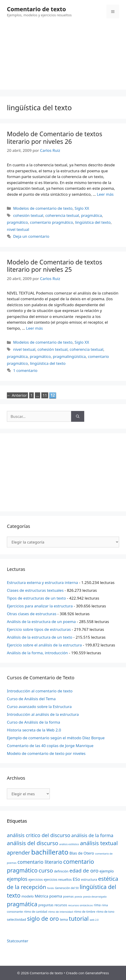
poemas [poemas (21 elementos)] (68, 896)
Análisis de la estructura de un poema (41, 622)
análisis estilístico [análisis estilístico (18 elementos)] (69, 844)
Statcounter (18, 941)
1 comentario (25, 370)
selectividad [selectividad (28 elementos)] (17, 919)
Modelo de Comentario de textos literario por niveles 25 (55, 266)
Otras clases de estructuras (32, 614)
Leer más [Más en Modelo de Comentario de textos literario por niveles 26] (105, 194)
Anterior (17, 395)
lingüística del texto (93, 222)
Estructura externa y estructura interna (42, 582)
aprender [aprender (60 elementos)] (18, 853)
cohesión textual (28, 215)
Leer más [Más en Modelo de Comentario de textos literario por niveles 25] (35, 328)
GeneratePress (97, 973)
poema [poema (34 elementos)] (56, 896)
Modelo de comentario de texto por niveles (46, 753)
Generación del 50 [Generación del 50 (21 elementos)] (67, 888)
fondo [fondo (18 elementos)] (50, 888)
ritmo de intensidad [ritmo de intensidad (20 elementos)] (60, 912)
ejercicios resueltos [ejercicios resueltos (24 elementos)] (58, 879)
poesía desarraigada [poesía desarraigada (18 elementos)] (95, 897)
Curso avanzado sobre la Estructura (39, 707)
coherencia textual (62, 215)
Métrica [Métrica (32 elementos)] (41, 896)
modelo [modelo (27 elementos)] (27, 896)
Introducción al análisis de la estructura (43, 714)
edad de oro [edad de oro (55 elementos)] (84, 871)
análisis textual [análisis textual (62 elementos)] (99, 843)
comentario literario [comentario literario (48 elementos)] (40, 862)
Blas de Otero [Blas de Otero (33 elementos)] (82, 853)
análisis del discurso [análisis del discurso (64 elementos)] (33, 843)
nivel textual (18, 229)
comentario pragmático (52, 222)
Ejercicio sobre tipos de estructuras (39, 629)
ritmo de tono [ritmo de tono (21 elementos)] (105, 912)
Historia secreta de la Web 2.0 (34, 730)
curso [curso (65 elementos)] (46, 870)
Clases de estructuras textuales (35, 590)
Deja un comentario (31, 236)
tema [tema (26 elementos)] (64, 919)
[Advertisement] (63, 57)
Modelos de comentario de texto (43, 208)
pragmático (17, 222)
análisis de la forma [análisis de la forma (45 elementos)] (92, 835)
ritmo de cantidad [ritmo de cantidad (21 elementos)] (35, 912)
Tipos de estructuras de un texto (36, 598)
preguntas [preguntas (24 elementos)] (46, 905)
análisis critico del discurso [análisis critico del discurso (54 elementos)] (39, 835)
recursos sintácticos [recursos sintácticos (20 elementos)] (81, 905)
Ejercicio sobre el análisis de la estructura (44, 645)
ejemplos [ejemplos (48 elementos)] (17, 879)
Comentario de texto (36, 9)
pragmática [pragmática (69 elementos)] (22, 904)
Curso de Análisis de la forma (34, 722)
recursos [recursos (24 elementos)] (61, 905)
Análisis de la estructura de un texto (40, 637)
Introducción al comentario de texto (40, 691)
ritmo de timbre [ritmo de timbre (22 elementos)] (85, 912)
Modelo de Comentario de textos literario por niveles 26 (55, 137)
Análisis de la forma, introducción (37, 653)
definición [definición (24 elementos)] (61, 871)
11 (45, 395)
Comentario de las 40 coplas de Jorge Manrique (50, 746)
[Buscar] (78, 416)
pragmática (91, 215)
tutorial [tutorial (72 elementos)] (79, 918)
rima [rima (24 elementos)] (97, 905)
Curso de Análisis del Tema (31, 699)
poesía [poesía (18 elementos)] (78, 897)
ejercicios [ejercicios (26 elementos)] (36, 879)
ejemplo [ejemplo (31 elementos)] (106, 871)
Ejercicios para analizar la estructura (40, 606)
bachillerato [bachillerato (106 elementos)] (50, 852)
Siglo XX (82, 208)
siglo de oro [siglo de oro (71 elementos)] (43, 918)
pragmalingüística (69, 356)
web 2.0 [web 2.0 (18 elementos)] (94, 920)
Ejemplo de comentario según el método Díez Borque (56, 738)
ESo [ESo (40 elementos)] (76, 879)
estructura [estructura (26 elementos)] (89, 879)
